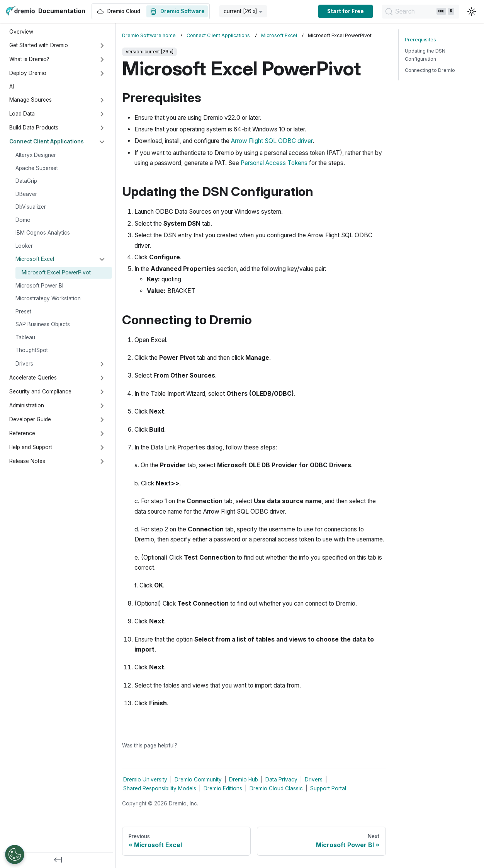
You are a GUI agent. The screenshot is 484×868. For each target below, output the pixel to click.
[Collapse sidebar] (58, 860)
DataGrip (26, 181)
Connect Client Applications (47, 141)
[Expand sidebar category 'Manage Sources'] (102, 100)
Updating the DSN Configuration (425, 55)
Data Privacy (281, 779)
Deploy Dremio (28, 73)
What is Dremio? (29, 59)
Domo (23, 220)
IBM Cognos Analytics (43, 233)
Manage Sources (31, 100)
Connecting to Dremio (430, 70)
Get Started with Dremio (39, 45)
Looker (24, 246)
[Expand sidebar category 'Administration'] (102, 406)
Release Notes (27, 461)
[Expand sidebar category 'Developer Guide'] (102, 420)
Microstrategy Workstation (48, 298)
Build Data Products (34, 128)
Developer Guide (30, 419)
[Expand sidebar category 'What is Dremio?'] (102, 60)
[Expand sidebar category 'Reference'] (102, 434)
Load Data (22, 114)
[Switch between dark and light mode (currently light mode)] (472, 12)
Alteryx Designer (36, 155)
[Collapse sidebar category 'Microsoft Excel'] (102, 259)
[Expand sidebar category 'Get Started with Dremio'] (102, 46)
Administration (27, 405)
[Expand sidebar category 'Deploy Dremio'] (102, 73)
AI (12, 87)
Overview (21, 32)
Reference (22, 433)
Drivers (24, 364)
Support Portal (328, 788)
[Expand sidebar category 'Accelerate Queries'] (102, 378)
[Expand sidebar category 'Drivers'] (102, 364)
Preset (23, 311)
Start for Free (346, 11)
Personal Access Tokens (274, 163)
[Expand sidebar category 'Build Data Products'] (102, 128)
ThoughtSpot (32, 350)
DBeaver (26, 194)
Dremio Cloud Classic (276, 788)
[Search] (421, 12)
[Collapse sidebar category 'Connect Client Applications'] (102, 142)
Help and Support (31, 447)
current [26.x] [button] (240, 11)
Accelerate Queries (33, 378)
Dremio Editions (223, 788)
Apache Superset (37, 168)
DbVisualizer (31, 207)
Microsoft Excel (35, 259)
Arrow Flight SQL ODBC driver (272, 141)
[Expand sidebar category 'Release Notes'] (102, 461)
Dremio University (145, 779)
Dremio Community (198, 779)
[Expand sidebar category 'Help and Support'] (102, 448)
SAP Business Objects (43, 324)
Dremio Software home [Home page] (149, 35)
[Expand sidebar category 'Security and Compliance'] (102, 392)
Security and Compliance (40, 391)
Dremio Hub (244, 779)
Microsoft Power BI (39, 286)
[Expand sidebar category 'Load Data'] (102, 114)
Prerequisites (420, 40)
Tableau (25, 337)
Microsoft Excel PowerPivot (56, 272)
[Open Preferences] (15, 854)
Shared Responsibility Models (160, 788)
